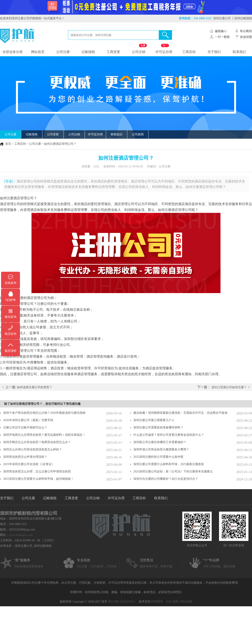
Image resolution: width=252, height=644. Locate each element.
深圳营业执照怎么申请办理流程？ (25, 457)
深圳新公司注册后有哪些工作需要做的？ (160, 442)
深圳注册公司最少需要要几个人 (154, 420)
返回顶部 (10, 351)
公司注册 (63, 52)
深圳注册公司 (222, 18)
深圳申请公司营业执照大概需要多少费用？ (161, 449)
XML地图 (172, 602)
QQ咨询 (10, 300)
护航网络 (157, 602)
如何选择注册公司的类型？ (35, 387)
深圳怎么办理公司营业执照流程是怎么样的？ (33, 449)
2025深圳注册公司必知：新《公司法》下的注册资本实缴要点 (173, 471)
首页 (8, 144)
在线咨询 (10, 283)
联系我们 (239, 52)
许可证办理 (164, 52)
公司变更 (53, 134)
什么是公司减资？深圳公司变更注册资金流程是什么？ (169, 435)
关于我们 (214, 52)
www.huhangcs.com (21, 535)
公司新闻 (138, 134)
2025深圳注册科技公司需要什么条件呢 (158, 457)
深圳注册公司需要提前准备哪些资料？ (158, 427)
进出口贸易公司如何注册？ (229, 387)
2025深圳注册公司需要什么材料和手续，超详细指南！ (38, 479)
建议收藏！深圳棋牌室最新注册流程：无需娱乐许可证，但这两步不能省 (180, 413)
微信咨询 (10, 317)
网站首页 (38, 52)
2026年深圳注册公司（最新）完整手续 (28, 420)
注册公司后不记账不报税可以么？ (25, 427)
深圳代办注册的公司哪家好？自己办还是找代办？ (166, 479)
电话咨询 (10, 334)
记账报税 (88, 52)
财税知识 (117, 134)
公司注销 (139, 52)
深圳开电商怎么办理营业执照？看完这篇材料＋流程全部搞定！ (44, 435)
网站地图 (186, 602)
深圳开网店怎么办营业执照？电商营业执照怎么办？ (37, 442)
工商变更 (113, 52)
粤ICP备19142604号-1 (122, 602)
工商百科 (189, 52)
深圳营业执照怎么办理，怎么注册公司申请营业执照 (37, 471)
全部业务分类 (13, 52)
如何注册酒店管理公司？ (60, 144)
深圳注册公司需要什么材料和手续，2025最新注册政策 (169, 464)
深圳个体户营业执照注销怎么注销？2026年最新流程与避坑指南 (44, 413)
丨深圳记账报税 (242, 18)
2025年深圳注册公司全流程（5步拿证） (29, 464)
